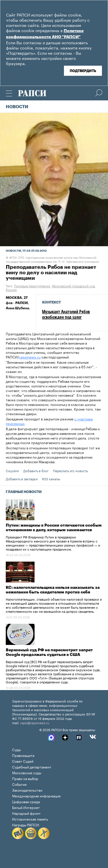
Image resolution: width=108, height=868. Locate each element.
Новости (17, 107)
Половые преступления (32, 286)
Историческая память (30, 819)
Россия (11, 289)
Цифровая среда (26, 801)
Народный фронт (26, 813)
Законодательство (27, 790)
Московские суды (27, 772)
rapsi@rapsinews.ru (35, 722)
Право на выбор (25, 778)
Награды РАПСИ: (26, 824)
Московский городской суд (73, 286)
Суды (16, 749)
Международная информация (36, 796)
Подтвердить (83, 71)
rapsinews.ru (30, 357)
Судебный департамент (32, 767)
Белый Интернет (26, 807)
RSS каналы (51, 479)
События (19, 784)
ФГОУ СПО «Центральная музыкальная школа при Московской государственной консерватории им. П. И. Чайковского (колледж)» (53, 259)
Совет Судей (23, 761)
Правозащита (23, 755)
